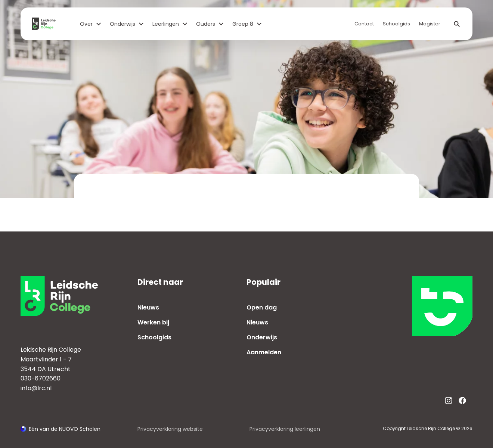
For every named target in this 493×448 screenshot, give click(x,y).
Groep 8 (247, 24)
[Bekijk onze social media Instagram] (449, 401)
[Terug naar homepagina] (46, 24)
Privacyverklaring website (170, 429)
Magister (430, 24)
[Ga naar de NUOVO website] (61, 429)
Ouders (210, 24)
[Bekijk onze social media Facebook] (462, 401)
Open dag (262, 307)
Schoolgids (396, 24)
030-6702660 (41, 378)
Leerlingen (170, 24)
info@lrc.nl (36, 388)
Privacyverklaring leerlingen (285, 429)
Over (90, 24)
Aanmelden (264, 352)
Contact (364, 24)
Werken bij (153, 322)
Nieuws (148, 307)
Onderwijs (127, 24)
